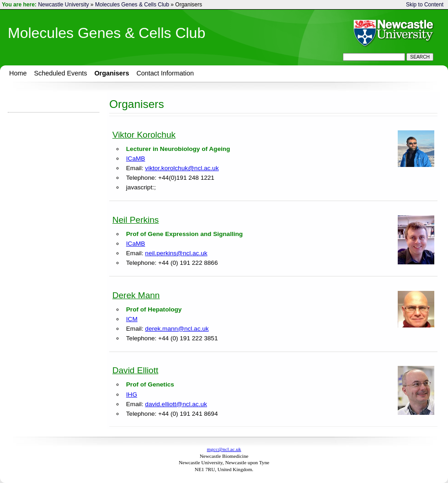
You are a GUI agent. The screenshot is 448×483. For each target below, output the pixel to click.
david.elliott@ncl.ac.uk (176, 404)
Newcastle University (63, 5)
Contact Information (165, 73)
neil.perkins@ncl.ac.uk (176, 253)
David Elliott (135, 370)
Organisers (112, 73)
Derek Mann (136, 295)
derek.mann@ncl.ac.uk (177, 329)
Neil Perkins (136, 220)
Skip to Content (425, 5)
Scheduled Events (60, 73)
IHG (132, 394)
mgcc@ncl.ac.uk (224, 449)
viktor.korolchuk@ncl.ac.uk (182, 168)
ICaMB (136, 158)
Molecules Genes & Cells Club (132, 5)
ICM (132, 319)
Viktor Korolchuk (144, 135)
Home (18, 73)
